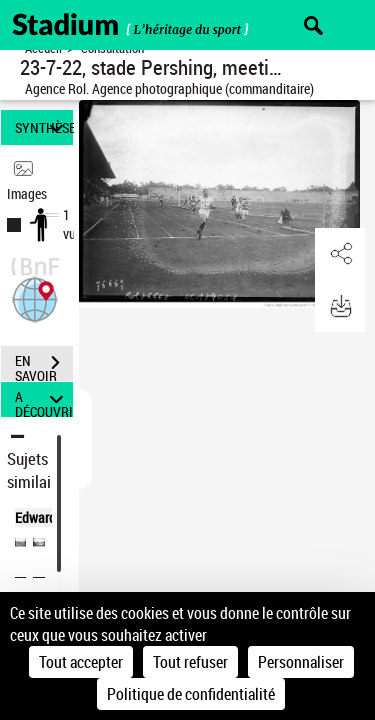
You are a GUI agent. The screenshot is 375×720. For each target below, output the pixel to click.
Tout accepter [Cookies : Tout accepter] (81, 662)
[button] (35, 297)
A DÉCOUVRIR (44, 399)
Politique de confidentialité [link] (191, 694)
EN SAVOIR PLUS (44, 365)
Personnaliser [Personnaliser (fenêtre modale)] (301, 662)
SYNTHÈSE (44, 127)
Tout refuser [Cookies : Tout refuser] (190, 662)
